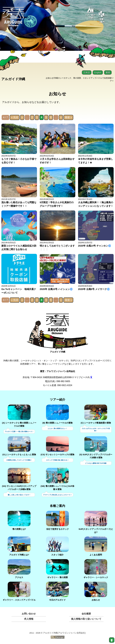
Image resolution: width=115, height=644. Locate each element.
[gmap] (91, 377)
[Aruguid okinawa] (13, 18)
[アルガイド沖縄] (58, 326)
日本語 (87, 72)
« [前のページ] (22, 118)
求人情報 (29, 619)
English (98, 72)
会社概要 (86, 614)
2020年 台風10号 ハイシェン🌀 (56, 289)
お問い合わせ (29, 614)
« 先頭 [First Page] (15, 118)
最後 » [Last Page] (68, 118)
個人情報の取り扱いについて (86, 619)
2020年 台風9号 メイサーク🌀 (94, 289)
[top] (112, 640)
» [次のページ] (61, 118)
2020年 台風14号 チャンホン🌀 (95, 246)
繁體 (108, 72)
